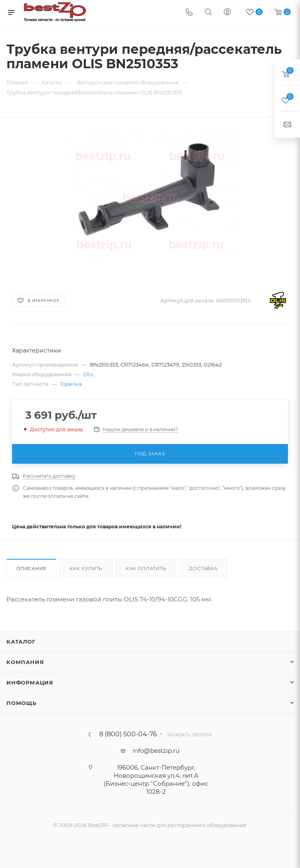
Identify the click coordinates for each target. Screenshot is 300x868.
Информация (30, 683)
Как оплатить (146, 568)
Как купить (86, 568)
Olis (88, 374)
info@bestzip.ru (156, 751)
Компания (25, 662)
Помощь (21, 703)
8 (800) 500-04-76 (128, 734)
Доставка (203, 568)
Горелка (71, 384)
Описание (31, 568)
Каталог (21, 642)
